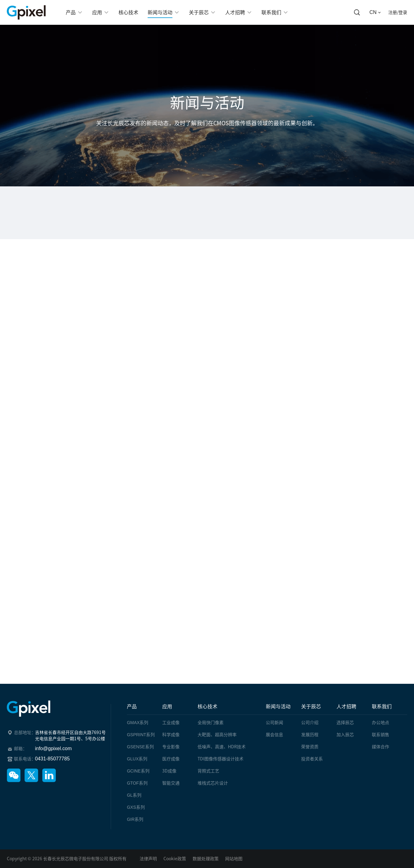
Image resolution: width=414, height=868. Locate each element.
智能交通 (171, 783)
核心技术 (207, 706)
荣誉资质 (310, 747)
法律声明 (148, 859)
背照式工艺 (208, 771)
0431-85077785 (52, 759)
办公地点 (381, 723)
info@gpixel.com (53, 748)
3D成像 (169, 771)
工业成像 (171, 723)
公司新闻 (274, 723)
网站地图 (234, 859)
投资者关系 (312, 759)
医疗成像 (171, 759)
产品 (132, 706)
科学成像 (171, 735)
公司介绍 (310, 723)
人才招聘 (346, 706)
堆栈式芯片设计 (213, 783)
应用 (167, 706)
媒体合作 (381, 747)
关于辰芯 (311, 706)
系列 (138, 723)
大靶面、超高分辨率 (217, 735)
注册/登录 (398, 12)
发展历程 (310, 735)
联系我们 (382, 706)
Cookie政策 (175, 859)
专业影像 (171, 747)
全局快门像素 (211, 723)
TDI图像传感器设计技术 (220, 759)
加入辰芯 (345, 735)
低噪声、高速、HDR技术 (222, 747)
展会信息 (274, 735)
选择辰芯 (345, 723)
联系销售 (381, 735)
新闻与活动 (278, 706)
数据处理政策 (206, 859)
